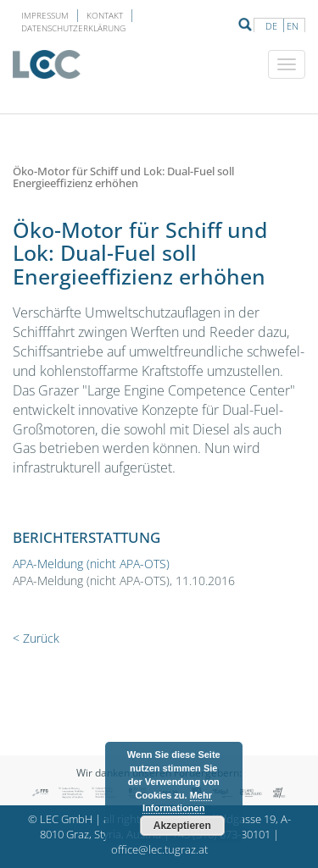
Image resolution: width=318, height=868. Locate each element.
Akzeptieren (182, 826)
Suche (245, 25)
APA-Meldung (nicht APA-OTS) (91, 564)
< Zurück (36, 638)
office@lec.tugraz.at (159, 850)
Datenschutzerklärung (73, 28)
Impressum (45, 15)
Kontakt (105, 15)
